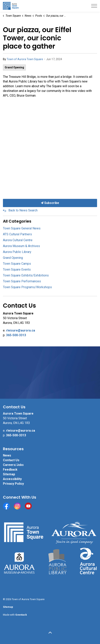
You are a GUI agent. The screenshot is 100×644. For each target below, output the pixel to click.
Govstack (21, 615)
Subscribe (50, 203)
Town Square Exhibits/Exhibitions (26, 275)
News (7, 455)
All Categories (17, 221)
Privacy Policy (13, 484)
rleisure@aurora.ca (21, 330)
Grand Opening (14, 67)
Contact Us (11, 460)
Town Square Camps (17, 264)
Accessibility (12, 479)
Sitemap (9, 474)
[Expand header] (94, 6)
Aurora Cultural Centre (18, 240)
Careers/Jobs (13, 465)
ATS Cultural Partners (17, 234)
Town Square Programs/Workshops (27, 287)
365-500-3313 (16, 335)
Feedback (10, 470)
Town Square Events (17, 269)
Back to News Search (23, 210)
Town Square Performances (22, 281)
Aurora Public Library (17, 252)
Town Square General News (22, 228)
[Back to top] (50, 633)
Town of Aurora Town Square (25, 59)
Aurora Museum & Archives (21, 246)
